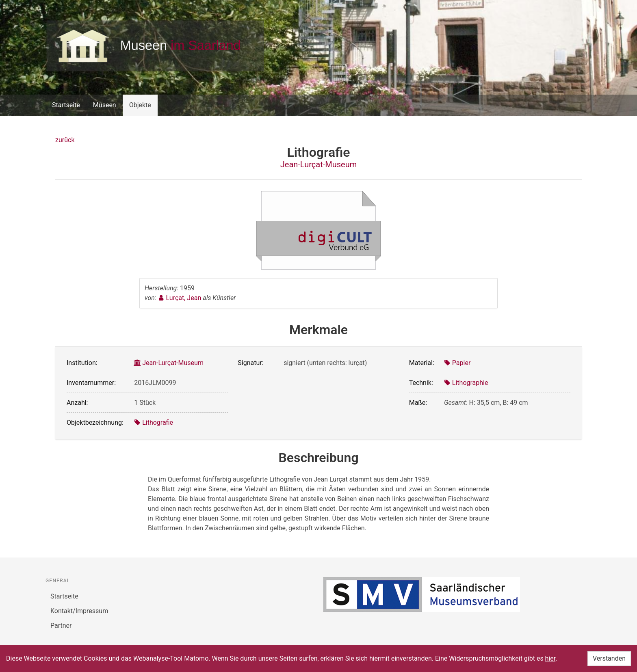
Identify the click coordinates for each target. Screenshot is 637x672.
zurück (65, 140)
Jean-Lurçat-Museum (318, 164)
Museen (105, 105)
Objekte (140, 105)
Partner (61, 626)
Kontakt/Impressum (79, 611)
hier (550, 658)
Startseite (66, 105)
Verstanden (609, 658)
